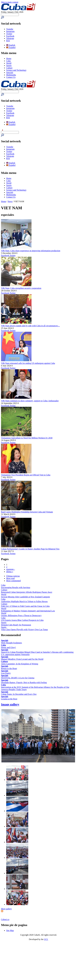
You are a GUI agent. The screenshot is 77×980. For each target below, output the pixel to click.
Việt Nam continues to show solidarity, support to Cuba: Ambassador (30, 401)
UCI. (46, 939)
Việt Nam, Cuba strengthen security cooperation (21, 288)
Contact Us (11, 77)
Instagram (10, 31)
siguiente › (11, 569)
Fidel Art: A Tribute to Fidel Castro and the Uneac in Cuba (25, 606)
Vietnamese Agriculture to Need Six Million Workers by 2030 (27, 438)
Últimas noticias (13, 576)
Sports (9, 66)
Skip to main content (10, 2)
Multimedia (11, 75)
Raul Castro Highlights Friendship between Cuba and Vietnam (27, 512)
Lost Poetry (6, 673)
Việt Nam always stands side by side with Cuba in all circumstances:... (30, 326)
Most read (10, 578)
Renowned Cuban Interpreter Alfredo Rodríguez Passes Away (27, 592)
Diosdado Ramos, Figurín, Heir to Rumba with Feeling (24, 682)
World (9, 63)
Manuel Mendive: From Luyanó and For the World (22, 659)
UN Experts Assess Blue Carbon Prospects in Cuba (22, 620)
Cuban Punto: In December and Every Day (19, 694)
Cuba (8, 61)
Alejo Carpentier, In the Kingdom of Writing (20, 664)
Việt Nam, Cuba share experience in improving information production (31, 251)
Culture (9, 68)
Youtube (10, 29)
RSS (8, 41)
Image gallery (10, 704)
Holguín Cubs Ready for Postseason (16, 625)
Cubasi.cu (5, 919)
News (10, 201)
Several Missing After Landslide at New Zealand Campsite (25, 597)
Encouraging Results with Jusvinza (16, 587)
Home (9, 58)
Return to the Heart (9, 668)
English (11, 45)
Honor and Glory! (8, 647)
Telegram (10, 38)
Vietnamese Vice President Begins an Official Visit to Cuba (26, 475)
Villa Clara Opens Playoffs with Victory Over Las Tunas (24, 630)
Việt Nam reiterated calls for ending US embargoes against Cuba (28, 363)
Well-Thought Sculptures (11, 643)
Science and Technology (16, 70)
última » (10, 572)
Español (11, 47)
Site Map (10, 930)
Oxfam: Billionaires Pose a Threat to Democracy (21, 615)
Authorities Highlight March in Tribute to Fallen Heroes (24, 601)
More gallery (6, 909)
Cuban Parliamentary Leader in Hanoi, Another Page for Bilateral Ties (30, 549)
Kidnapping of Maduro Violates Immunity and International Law (28, 611)
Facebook (10, 36)
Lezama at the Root (9, 699)
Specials (10, 73)
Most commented (13, 581)
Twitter (9, 34)
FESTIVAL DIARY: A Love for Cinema (18, 678)
